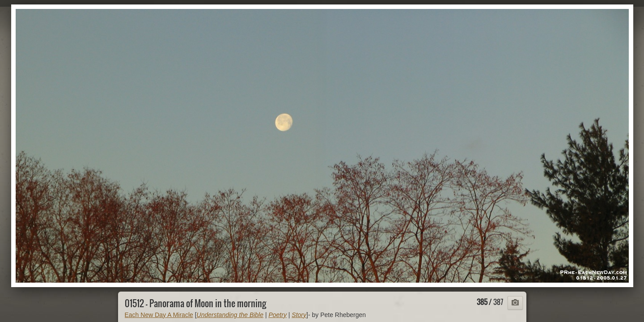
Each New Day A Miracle (159, 315)
